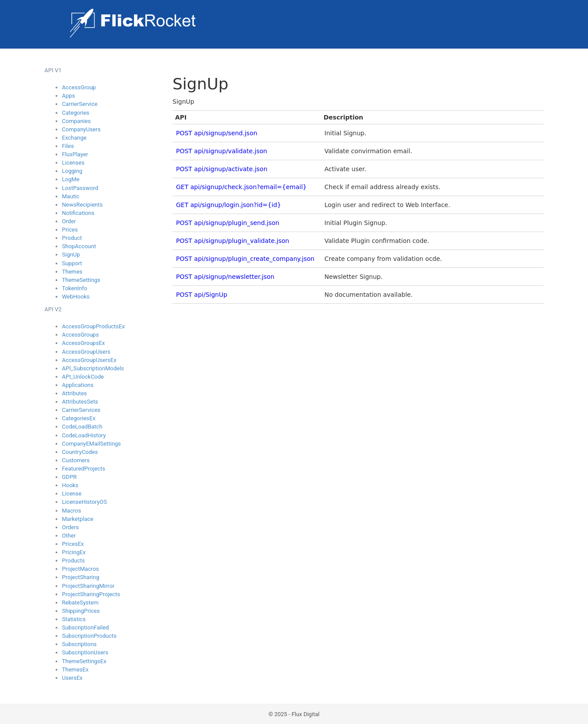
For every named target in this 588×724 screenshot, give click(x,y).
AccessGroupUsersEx (89, 360)
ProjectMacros (81, 569)
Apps (69, 96)
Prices (70, 230)
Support (72, 263)
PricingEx (74, 552)
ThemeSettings (81, 280)
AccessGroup (79, 87)
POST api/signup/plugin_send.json (228, 223)
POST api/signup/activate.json (222, 169)
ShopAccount (79, 246)
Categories (76, 113)
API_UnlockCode (83, 377)
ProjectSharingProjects (91, 594)
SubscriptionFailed (86, 627)
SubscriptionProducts (90, 636)
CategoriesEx (79, 418)
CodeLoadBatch (82, 427)
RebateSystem (81, 603)
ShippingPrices (81, 611)
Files (68, 146)
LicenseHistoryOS (85, 502)
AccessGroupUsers (86, 352)
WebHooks (76, 297)
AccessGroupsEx (84, 343)
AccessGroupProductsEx (93, 326)
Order (69, 221)
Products (74, 561)
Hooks (70, 485)
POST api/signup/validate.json (222, 151)
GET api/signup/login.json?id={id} (229, 205)
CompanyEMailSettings (92, 444)
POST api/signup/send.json (217, 133)
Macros (72, 511)
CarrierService (80, 104)
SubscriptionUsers (85, 652)
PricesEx (73, 544)
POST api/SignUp (202, 295)
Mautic (71, 196)
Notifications (78, 213)
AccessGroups (81, 335)
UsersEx (72, 678)
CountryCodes (80, 452)
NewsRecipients (83, 205)
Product (72, 238)
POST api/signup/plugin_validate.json (232, 241)
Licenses (73, 163)
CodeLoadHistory (84, 435)
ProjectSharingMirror (88, 586)
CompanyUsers (81, 129)
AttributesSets (80, 402)
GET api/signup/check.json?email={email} (241, 187)
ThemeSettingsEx (84, 661)
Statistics (74, 619)
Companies (77, 121)
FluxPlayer (75, 154)
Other (69, 536)
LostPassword (80, 188)
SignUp (71, 255)
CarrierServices (81, 410)
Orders (71, 527)
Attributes (75, 393)
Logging (72, 171)
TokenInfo (75, 288)
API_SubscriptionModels (93, 368)
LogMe (71, 179)
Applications (78, 385)
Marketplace (78, 519)
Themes (72, 272)
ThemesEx (76, 670)
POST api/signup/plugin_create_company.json (245, 259)
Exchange (74, 138)
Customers (76, 460)
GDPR (70, 477)
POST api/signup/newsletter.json (225, 277)
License (72, 494)
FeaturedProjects (84, 469)
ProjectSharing (81, 577)
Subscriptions (79, 644)
